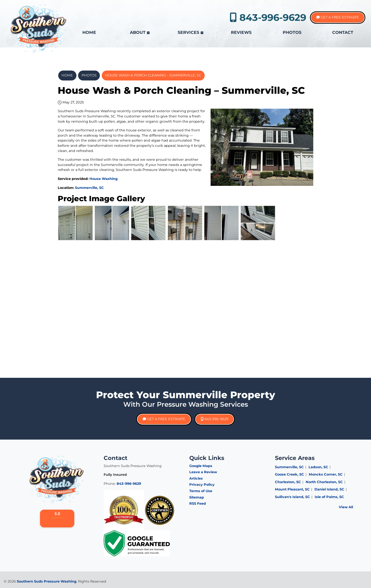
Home (67, 75)
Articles (196, 478)
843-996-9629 (268, 17)
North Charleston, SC (324, 482)
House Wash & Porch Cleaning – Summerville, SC (153, 75)
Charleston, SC (288, 482)
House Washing (104, 179)
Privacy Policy (202, 485)
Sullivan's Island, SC (292, 497)
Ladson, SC (318, 467)
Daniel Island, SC (329, 489)
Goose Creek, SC (289, 474)
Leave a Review (203, 472)
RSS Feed (198, 503)
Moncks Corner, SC (326, 474)
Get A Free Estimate (338, 17)
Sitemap (197, 497)
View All (346, 507)
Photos (89, 75)
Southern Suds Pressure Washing (47, 581)
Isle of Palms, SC (329, 497)
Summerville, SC (89, 188)
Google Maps (201, 466)
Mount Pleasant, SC (292, 489)
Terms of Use (201, 491)
